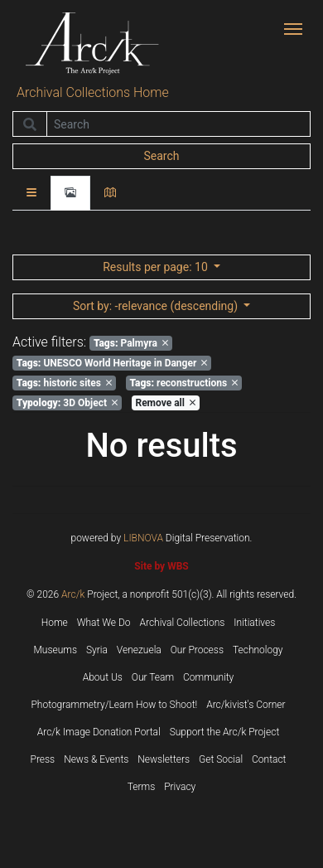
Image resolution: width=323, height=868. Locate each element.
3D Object (67, 403)
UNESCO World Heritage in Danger (112, 363)
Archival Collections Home (93, 92)
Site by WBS (161, 566)
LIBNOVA (143, 538)
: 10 (157, 267)
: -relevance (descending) (157, 306)
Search (161, 156)
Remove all (165, 403)
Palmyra (131, 343)
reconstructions (183, 383)
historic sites (64, 383)
